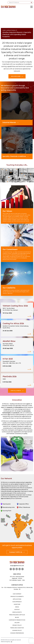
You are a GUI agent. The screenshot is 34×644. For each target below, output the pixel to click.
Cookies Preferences (17, 633)
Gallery (17, 623)
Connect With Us (17, 552)
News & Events (17, 612)
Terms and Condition (17, 628)
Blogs (17, 617)
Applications (17, 599)
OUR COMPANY (17, 594)
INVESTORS (17, 604)
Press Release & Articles (17, 615)
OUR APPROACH (17, 602)
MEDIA (17, 607)
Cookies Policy (17, 630)
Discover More (17, 76)
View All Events (17, 391)
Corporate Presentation (17, 620)
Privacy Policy (17, 625)
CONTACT (17, 610)
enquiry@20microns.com (17, 566)
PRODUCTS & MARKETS (17, 596)
